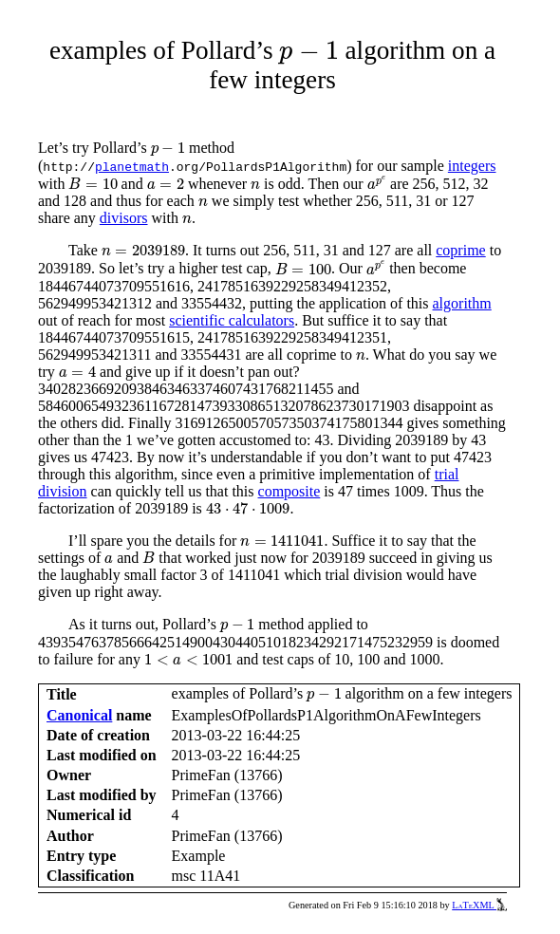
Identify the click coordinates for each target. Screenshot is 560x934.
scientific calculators (232, 320)
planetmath (132, 166)
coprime (460, 250)
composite (289, 491)
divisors (124, 218)
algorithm (462, 303)
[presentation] (308, 53)
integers (472, 166)
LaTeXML (479, 905)
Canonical (79, 715)
